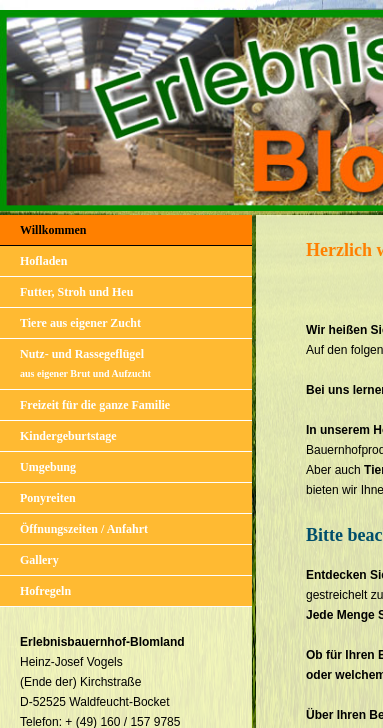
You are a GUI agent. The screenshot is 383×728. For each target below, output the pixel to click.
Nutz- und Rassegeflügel (85, 363)
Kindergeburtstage (68, 436)
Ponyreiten (48, 498)
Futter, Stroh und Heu (76, 292)
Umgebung (48, 467)
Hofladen (43, 261)
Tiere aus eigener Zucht (80, 323)
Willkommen (53, 230)
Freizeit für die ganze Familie (95, 405)
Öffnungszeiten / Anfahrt (84, 529)
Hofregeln (45, 591)
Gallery (39, 560)
